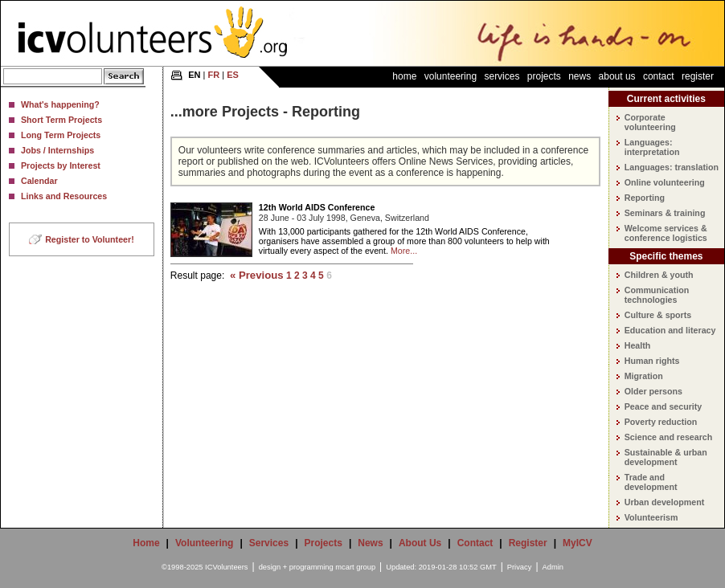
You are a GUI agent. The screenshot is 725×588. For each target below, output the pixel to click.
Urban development (664, 502)
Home (404, 76)
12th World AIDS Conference (317, 207)
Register (698, 76)
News (580, 76)
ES (233, 75)
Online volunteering (665, 182)
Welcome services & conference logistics (666, 233)
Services (502, 76)
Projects (544, 76)
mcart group (355, 567)
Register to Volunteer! (90, 239)
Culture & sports (658, 315)
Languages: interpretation (652, 147)
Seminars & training (665, 213)
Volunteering (451, 76)
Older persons (653, 391)
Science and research (669, 437)
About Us (617, 76)
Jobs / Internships (57, 150)
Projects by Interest (61, 165)
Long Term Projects (61, 135)
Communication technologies (657, 295)
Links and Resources (64, 196)
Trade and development (651, 482)
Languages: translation (672, 167)
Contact (659, 76)
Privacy (520, 567)
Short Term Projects (61, 120)
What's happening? (60, 104)
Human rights (652, 361)
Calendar (39, 181)
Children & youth (659, 275)
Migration (644, 376)
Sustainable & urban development (666, 457)
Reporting (645, 198)
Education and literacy (670, 330)
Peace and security (664, 406)
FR (214, 75)
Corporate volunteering (650, 122)
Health (638, 345)
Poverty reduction (661, 422)
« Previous (257, 275)
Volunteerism (651, 517)
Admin (553, 567)
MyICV (578, 543)
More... (404, 251)
